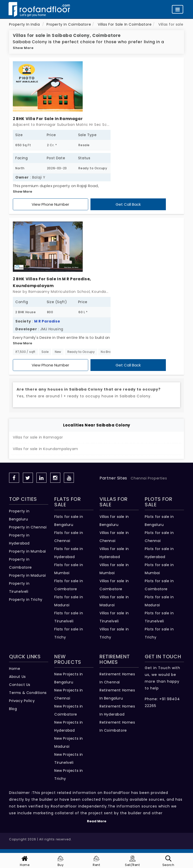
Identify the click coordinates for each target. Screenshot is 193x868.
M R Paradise (47, 321)
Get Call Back (128, 204)
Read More (97, 821)
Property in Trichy (26, 600)
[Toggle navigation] (178, 9)
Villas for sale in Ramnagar (38, 437)
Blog (13, 709)
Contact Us (20, 685)
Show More (23, 48)
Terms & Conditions (28, 693)
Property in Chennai (28, 527)
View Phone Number (50, 204)
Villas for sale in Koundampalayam (45, 449)
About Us (17, 677)
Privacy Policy (22, 701)
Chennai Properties (149, 478)
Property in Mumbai (28, 551)
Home (15, 669)
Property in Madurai (27, 575)
